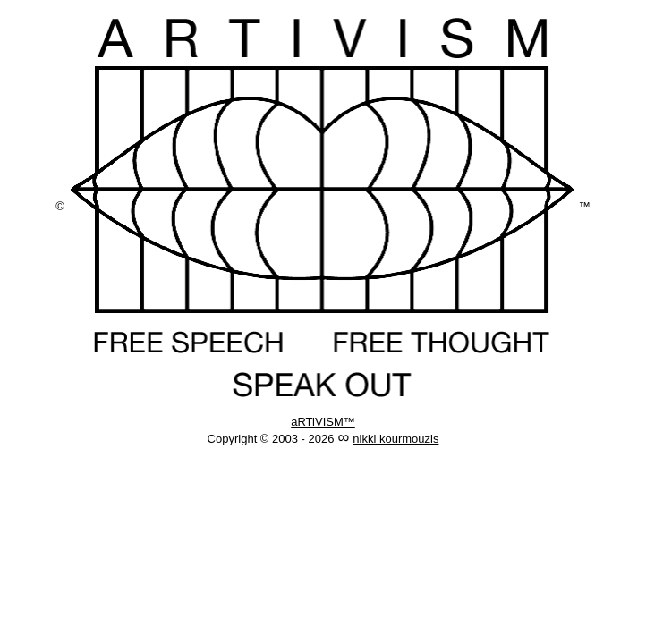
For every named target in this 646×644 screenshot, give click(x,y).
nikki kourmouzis (395, 439)
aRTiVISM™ (323, 422)
